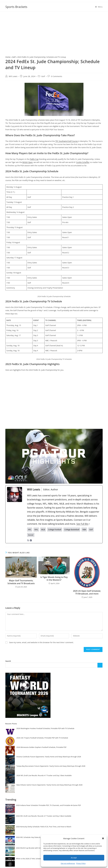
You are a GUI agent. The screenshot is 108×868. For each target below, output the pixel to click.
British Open (28, 162)
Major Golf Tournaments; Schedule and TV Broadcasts (21, 582)
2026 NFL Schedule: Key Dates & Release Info (33, 837)
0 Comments (57, 76)
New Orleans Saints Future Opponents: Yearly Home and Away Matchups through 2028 (49, 785)
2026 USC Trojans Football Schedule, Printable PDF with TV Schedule (42, 738)
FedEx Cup (34, 159)
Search (8, 661)
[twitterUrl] (28, 540)
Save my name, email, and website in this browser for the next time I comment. (41, 642)
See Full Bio (82, 524)
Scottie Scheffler (83, 162)
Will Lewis (13, 76)
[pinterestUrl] (31, 540)
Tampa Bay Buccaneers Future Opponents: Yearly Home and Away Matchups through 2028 (51, 766)
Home (8, 57)
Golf (14, 57)
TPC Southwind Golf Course (67, 141)
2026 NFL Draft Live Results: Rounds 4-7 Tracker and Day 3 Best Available (44, 775)
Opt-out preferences (68, 863)
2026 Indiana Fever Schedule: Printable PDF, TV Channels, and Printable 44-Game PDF (48, 805)
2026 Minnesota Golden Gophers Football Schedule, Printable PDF (41, 747)
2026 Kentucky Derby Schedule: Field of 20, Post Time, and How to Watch (44, 827)
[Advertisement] (54, 30)
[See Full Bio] (89, 524)
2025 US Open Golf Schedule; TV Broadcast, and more (87, 592)
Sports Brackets (16, 7)
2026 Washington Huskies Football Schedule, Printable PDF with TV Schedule (45, 728)
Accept (74, 858)
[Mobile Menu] (99, 7)
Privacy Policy (81, 863)
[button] (103, 838)
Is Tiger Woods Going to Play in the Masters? (54, 578)
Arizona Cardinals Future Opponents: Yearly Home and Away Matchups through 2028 (49, 757)
